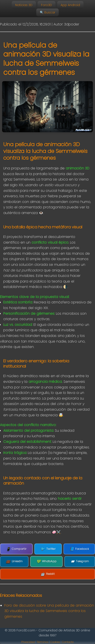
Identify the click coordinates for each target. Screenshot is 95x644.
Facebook (79, 549)
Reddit (47, 574)
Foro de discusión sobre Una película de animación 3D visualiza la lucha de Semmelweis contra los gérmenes (49, 611)
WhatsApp (47, 562)
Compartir (16, 549)
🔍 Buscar (47, 12)
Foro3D (47, 5)
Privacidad (28, 642)
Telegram (80, 562)
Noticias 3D (24, 5)
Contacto (68, 642)
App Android (70, 5)
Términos (42, 642)
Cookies (55, 642)
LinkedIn (14, 562)
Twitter (48, 549)
